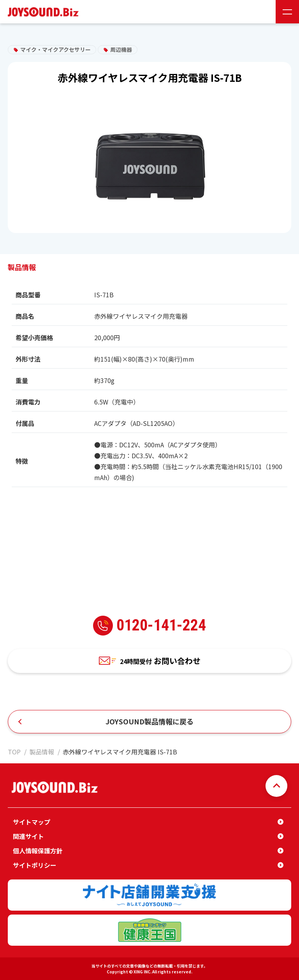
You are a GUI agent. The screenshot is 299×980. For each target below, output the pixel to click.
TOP (14, 752)
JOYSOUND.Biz (45, 12)
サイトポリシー (35, 865)
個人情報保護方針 (38, 851)
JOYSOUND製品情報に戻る (149, 721)
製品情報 (42, 752)
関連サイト (28, 836)
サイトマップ (32, 822)
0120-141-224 (149, 626)
